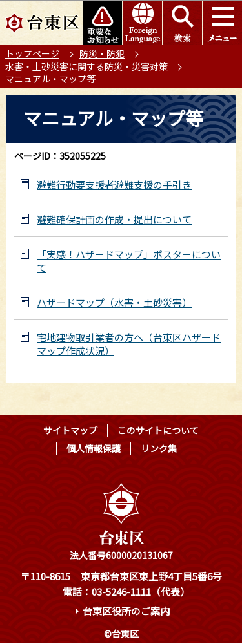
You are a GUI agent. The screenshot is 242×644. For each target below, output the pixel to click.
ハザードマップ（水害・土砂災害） (114, 302)
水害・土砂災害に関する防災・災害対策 (86, 66)
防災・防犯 (102, 53)
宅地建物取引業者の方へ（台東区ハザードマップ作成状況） (129, 344)
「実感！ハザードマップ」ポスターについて (129, 261)
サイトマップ (70, 430)
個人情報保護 (94, 448)
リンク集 (159, 448)
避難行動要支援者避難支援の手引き (114, 185)
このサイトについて (158, 430)
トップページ (32, 53)
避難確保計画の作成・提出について (114, 219)
